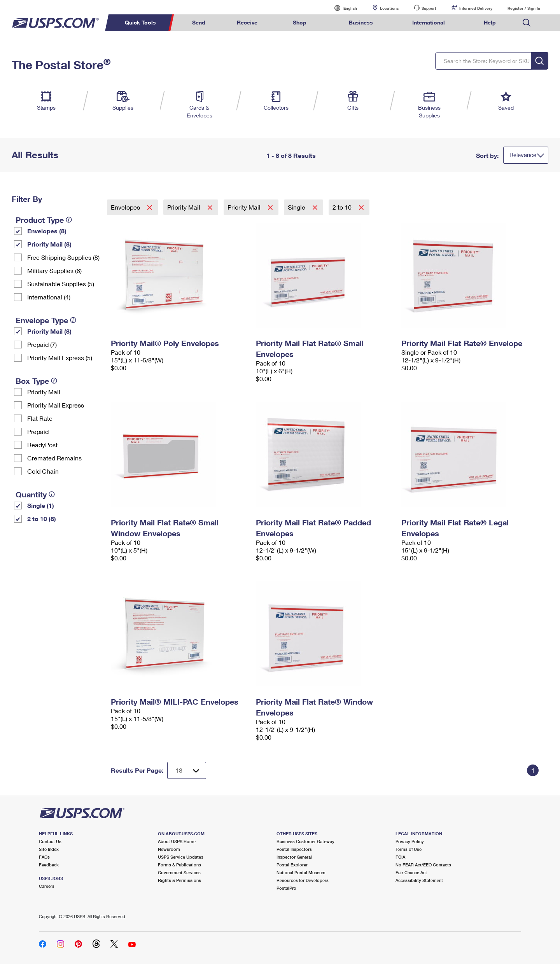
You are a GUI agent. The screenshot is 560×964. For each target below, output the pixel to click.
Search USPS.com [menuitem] (527, 23)
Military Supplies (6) (54, 270)
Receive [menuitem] (247, 22)
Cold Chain (43, 471)
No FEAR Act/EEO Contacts (423, 865)
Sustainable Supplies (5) (61, 284)
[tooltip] (69, 220)
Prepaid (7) (42, 344)
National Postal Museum (301, 872)
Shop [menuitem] (300, 22)
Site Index (49, 849)
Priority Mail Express (56, 405)
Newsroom (169, 849)
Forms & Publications (179, 865)
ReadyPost (42, 445)
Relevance (523, 155)
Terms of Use (409, 849)
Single (297, 207)
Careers (47, 886)
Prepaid (38, 431)
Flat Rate (40, 418)
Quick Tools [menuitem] (140, 22)
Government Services (179, 872)
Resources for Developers (303, 880)
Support (429, 8)
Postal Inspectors (294, 849)
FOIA (400, 857)
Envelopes (126, 207)
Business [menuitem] (361, 22)
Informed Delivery (476, 8)
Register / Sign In (524, 8)
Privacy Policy (410, 841)
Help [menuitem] (490, 22)
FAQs (44, 857)
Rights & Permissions (179, 880)
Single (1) (41, 505)
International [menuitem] (429, 22)
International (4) (49, 297)
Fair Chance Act (411, 872)
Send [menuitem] (199, 22)
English (342, 8)
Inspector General (294, 857)
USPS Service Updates (181, 857)
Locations (389, 8)
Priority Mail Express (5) (60, 358)
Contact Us (50, 841)
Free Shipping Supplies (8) (63, 257)
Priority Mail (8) (49, 244)
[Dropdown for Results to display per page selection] (187, 770)
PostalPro (286, 888)
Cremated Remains (54, 458)
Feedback (49, 865)
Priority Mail (44, 392)
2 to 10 (343, 207)
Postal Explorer (292, 865)
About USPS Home (177, 841)
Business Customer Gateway (305, 841)
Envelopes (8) (47, 231)
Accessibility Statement (419, 880)
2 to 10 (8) (42, 519)
